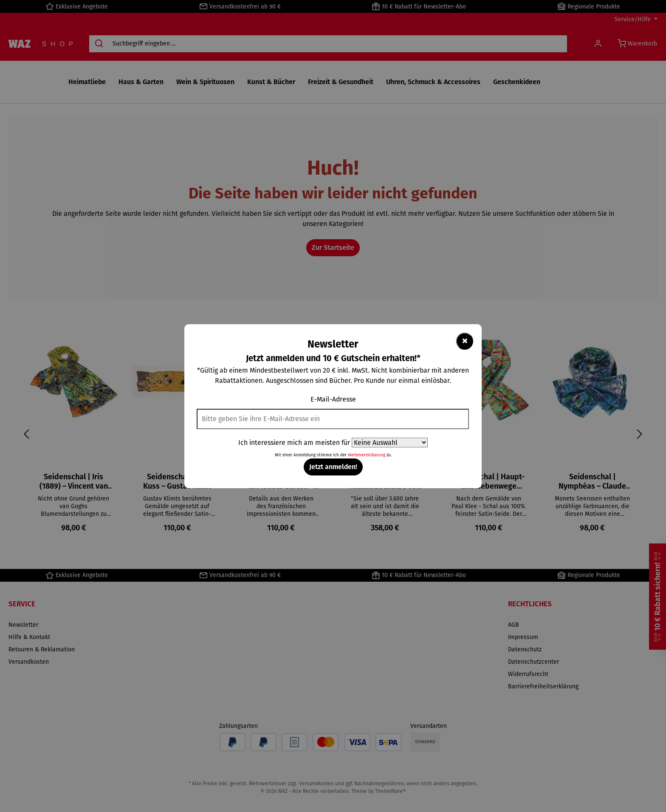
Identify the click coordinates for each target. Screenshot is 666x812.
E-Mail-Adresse (333, 399)
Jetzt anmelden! (333, 467)
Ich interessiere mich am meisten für (294, 443)
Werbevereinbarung (367, 455)
